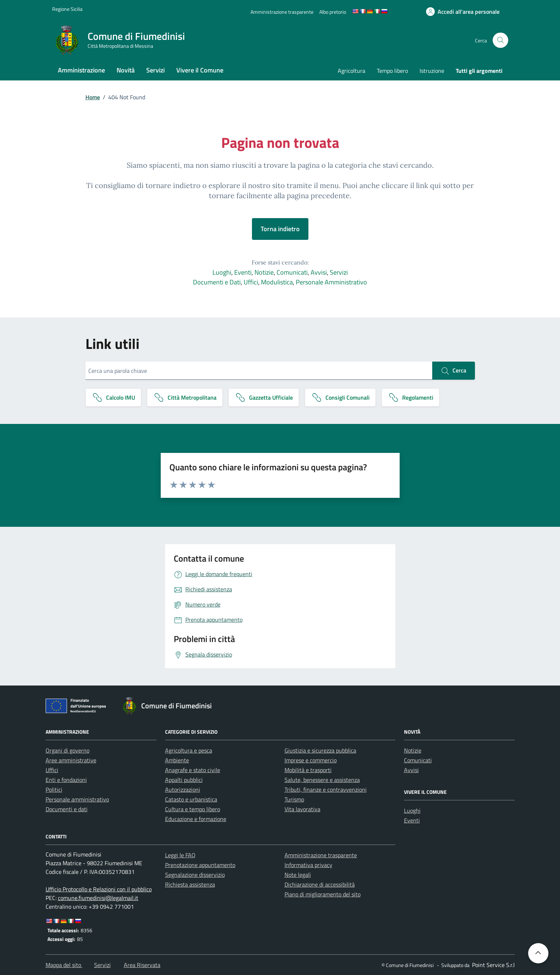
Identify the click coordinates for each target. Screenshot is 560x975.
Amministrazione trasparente (321, 855)
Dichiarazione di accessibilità (320, 884)
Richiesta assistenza (190, 884)
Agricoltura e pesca (189, 750)
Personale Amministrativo (331, 282)
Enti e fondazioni (66, 780)
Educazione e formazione (196, 819)
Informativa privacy (308, 865)
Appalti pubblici (184, 780)
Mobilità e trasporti (308, 770)
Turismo (294, 799)
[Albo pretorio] (333, 12)
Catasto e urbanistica (191, 799)
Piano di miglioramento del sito (323, 894)
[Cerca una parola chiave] (259, 371)
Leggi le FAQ (180, 855)
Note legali (298, 875)
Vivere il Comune (200, 70)
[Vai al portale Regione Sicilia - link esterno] (67, 9)
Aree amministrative (71, 760)
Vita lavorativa (302, 809)
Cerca (454, 371)
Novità (126, 70)
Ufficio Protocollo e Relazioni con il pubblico (99, 889)
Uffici (251, 282)
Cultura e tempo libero (193, 809)
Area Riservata (142, 965)
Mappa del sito (64, 965)
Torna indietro (280, 229)
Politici (54, 789)
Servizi (155, 70)
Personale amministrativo (77, 799)
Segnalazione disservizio (195, 875)
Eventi (243, 272)
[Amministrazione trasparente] (282, 12)
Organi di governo (68, 750)
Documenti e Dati (217, 282)
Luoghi (222, 272)
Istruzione (432, 71)
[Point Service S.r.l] (493, 965)
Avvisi (319, 272)
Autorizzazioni (183, 789)
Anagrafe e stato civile (193, 770)
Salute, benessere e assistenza (322, 780)
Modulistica (277, 282)
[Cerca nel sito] (500, 40)
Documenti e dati (67, 809)
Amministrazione (81, 70)
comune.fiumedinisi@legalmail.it (98, 898)
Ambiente (177, 760)
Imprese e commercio (311, 760)
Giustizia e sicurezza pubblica (320, 750)
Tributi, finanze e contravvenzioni (326, 789)
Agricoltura (351, 71)
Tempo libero (392, 71)
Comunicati (292, 272)
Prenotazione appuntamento (200, 865)
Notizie (264, 272)
